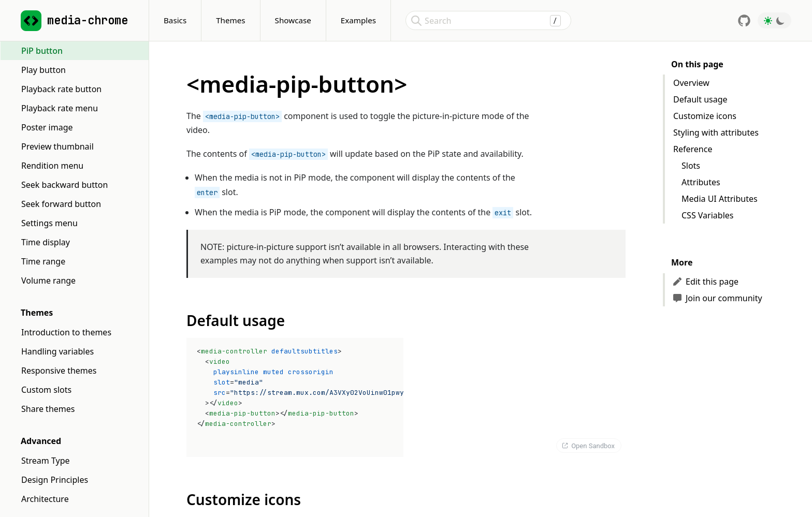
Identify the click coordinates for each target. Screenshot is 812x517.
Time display (46, 242)
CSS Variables (707, 215)
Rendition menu (52, 166)
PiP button (42, 51)
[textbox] (296, 397)
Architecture (45, 499)
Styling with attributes (716, 132)
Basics (175, 20)
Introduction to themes (66, 332)
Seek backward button (64, 185)
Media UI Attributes (720, 199)
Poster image (47, 127)
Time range (43, 261)
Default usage (700, 99)
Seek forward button (61, 204)
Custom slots (46, 390)
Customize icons (705, 116)
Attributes (701, 182)
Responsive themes (59, 371)
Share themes (48, 409)
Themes (230, 20)
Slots (691, 166)
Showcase (293, 20)
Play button (44, 70)
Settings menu (49, 223)
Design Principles (55, 480)
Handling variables (57, 351)
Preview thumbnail (57, 146)
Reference (693, 149)
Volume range (48, 280)
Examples (358, 20)
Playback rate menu (60, 108)
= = (301, 387)
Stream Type (46, 461)
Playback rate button (61, 89)
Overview (691, 83)
